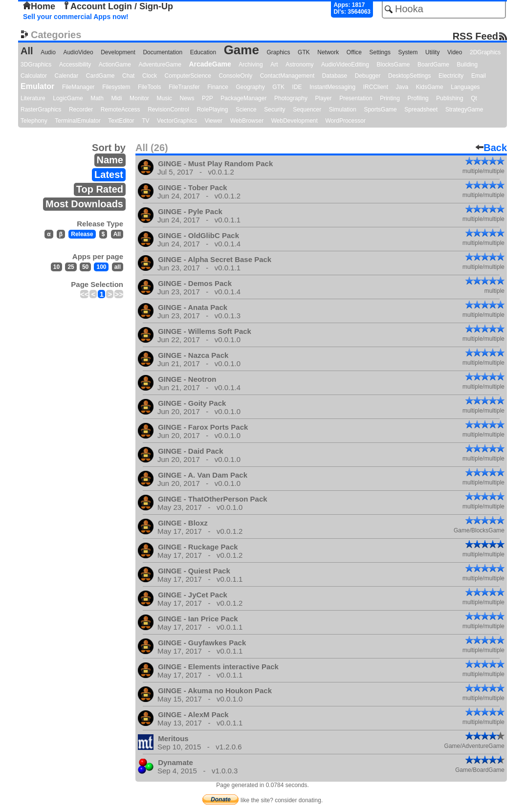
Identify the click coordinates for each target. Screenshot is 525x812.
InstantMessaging (332, 87)
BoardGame (433, 65)
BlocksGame (394, 65)
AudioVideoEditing (345, 65)
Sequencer (307, 110)
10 (56, 267)
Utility (432, 52)
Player (324, 98)
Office (354, 52)
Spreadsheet (421, 110)
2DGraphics (485, 52)
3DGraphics (36, 65)
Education (203, 52)
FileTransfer (184, 87)
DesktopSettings (409, 76)
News (187, 98)
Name (110, 160)
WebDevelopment (295, 121)
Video (455, 52)
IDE (297, 87)
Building (467, 65)
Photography (291, 98)
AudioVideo (78, 52)
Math (97, 98)
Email (479, 76)
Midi (116, 98)
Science (246, 110)
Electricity (451, 76)
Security (274, 110)
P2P (208, 98)
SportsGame (380, 110)
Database (335, 76)
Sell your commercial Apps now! (76, 17)
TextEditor (121, 121)
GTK (304, 52)
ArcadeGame (210, 64)
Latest (109, 175)
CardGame (100, 76)
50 (85, 267)
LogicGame (68, 98)
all (118, 267)
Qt (474, 98)
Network (328, 52)
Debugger (368, 76)
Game (241, 50)
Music (164, 98)
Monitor (139, 98)
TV (145, 121)
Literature (33, 98)
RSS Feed (475, 36)
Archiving (251, 65)
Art (274, 65)
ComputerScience (188, 76)
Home (39, 6)
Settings (380, 52)
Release (82, 234)
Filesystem (116, 87)
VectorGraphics (177, 121)
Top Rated (100, 189)
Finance (218, 87)
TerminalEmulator (77, 121)
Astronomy (299, 65)
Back (491, 148)
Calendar (67, 76)
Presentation (356, 98)
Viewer (214, 121)
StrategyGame (464, 110)
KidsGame (430, 87)
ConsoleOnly (236, 76)
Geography (250, 87)
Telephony (34, 121)
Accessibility (75, 65)
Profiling (418, 98)
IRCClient (376, 87)
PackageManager (243, 98)
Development (118, 52)
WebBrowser (247, 121)
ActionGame (115, 65)
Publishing (449, 98)
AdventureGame (160, 65)
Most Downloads (84, 204)
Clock (150, 76)
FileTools (149, 87)
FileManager (78, 87)
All (27, 51)
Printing (390, 98)
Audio (48, 52)
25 (71, 267)
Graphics (278, 52)
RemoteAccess (120, 110)
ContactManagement (287, 76)
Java (402, 87)
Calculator (34, 76)
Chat (128, 76)
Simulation (343, 110)
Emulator (37, 86)
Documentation (163, 52)
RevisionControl (168, 110)
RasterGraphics (41, 110)
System (408, 52)
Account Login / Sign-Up (118, 6)
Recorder (81, 110)
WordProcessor (345, 121)
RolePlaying (212, 110)
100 (101, 267)
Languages (465, 87)
